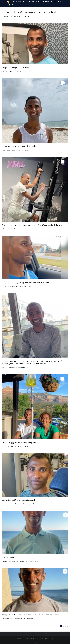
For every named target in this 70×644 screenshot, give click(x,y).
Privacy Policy (44, 634)
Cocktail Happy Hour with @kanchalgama (19, 443)
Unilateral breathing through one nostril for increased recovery (27, 282)
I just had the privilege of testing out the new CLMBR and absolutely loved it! (32, 225)
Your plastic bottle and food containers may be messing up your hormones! (32, 615)
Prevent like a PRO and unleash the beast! (18, 500)
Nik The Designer (50, 638)
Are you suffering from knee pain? (16, 67)
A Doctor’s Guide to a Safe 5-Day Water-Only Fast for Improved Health (30, 12)
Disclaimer (35, 634)
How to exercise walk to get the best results (19, 146)
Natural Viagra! (8, 557)
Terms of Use (25, 634)
